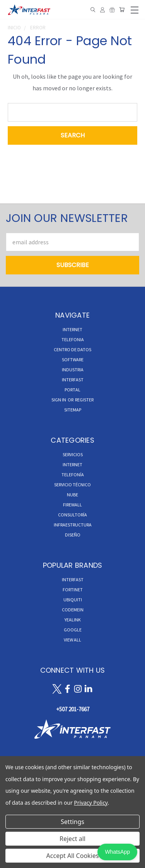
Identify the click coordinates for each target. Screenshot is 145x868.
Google (73, 630)
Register (84, 400)
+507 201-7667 (73, 709)
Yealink (73, 620)
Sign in (59, 400)
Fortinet (73, 590)
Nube (72, 495)
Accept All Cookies (73, 856)
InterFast (73, 580)
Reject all (72, 839)
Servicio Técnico (72, 485)
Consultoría (72, 515)
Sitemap (73, 410)
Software (73, 360)
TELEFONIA (73, 339)
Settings (72, 822)
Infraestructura (73, 525)
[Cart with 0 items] (122, 10)
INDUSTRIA (73, 370)
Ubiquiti (73, 600)
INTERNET (72, 329)
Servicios (73, 454)
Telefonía (73, 475)
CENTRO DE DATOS (72, 349)
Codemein (73, 610)
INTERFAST (73, 380)
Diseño (73, 535)
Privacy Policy (91, 803)
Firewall (72, 505)
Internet (72, 464)
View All (72, 640)
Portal (72, 390)
